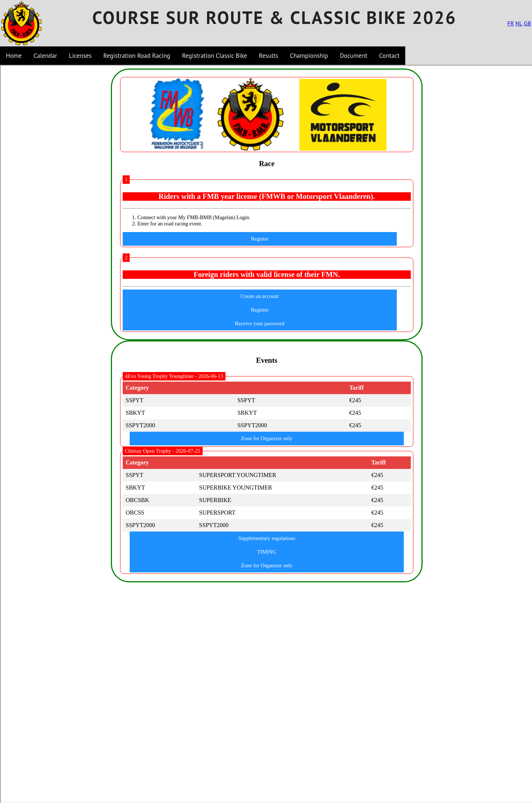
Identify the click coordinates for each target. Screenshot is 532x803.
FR (511, 23)
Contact (389, 56)
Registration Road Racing (137, 56)
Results (269, 56)
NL (519, 23)
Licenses (80, 56)
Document (353, 56)
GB (527, 23)
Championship (309, 56)
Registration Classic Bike (215, 56)
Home (14, 56)
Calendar (45, 56)
